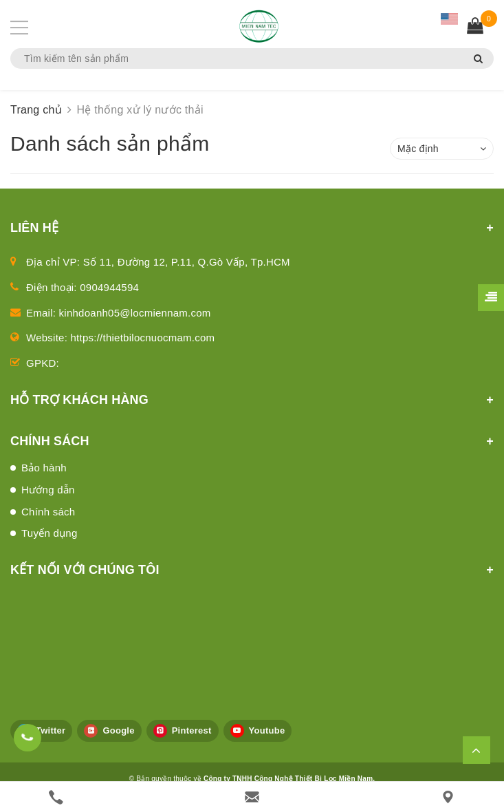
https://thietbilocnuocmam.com (143, 338)
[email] (252, 797)
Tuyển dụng (50, 533)
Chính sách (48, 512)
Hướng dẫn (48, 490)
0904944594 (109, 287)
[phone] (56, 797)
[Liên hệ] (448, 797)
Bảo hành (44, 468)
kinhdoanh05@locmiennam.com (135, 313)
